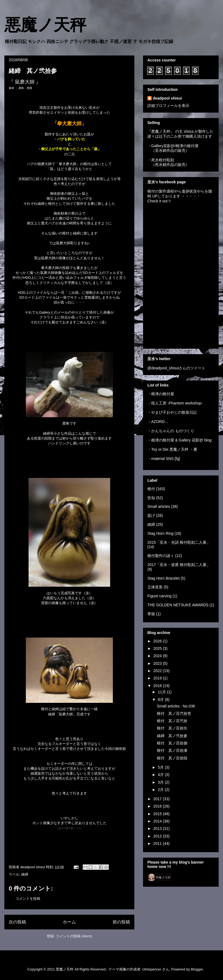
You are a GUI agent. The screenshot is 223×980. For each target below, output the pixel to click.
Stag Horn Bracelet (163, 578)
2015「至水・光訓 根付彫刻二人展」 (179, 542)
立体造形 (155, 587)
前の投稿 (121, 922)
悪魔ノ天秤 (45, 25)
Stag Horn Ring (160, 533)
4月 (161, 775)
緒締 (25, 874)
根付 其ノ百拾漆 (172, 750)
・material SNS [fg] (164, 459)
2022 (158, 671)
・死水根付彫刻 (161, 160)
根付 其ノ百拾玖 (172, 728)
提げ (151, 515)
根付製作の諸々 (161, 556)
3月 (161, 782)
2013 (158, 828)
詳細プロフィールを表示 (168, 106)
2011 (158, 843)
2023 (158, 663)
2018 (158, 686)
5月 (161, 767)
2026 (158, 641)
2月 (161, 790)
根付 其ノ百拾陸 (172, 758)
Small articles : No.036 (176, 706)
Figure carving (159, 596)
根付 (151, 489)
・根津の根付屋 (161, 394)
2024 (158, 656)
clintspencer (152, 969)
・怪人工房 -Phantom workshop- (175, 403)
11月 (162, 692)
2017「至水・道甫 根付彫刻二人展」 (179, 565)
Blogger (197, 969)
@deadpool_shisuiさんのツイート (176, 368)
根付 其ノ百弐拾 (172, 721)
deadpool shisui (167, 98)
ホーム (69, 922)
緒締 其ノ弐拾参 (172, 736)
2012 (158, 836)
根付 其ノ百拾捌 (172, 743)
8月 (161, 700)
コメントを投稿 (28, 899)
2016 (158, 806)
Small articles (159, 506)
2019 (158, 678)
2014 (158, 821)
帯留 (151, 614)
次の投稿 (17, 922)
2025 (158, 648)
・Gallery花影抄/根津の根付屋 (173, 146)
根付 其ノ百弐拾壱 (174, 713)
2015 (158, 814)
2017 (158, 799)
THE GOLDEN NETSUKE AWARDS (178, 605)
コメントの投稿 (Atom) (74, 936)
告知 (151, 498)
